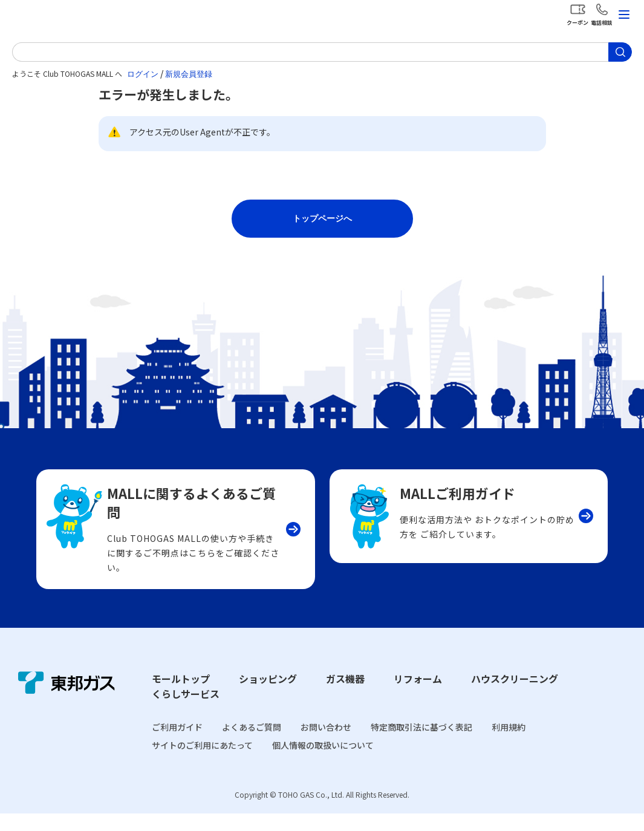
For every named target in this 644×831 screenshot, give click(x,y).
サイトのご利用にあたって (202, 763)
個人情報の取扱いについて (323, 763)
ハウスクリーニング (515, 696)
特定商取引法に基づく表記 (421, 745)
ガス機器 (345, 696)
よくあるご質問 (252, 745)
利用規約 (509, 745)
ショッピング (268, 696)
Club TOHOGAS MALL (73, 17)
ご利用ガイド (177, 745)
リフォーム (418, 696)
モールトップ (181, 696)
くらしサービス (186, 712)
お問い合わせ (326, 745)
